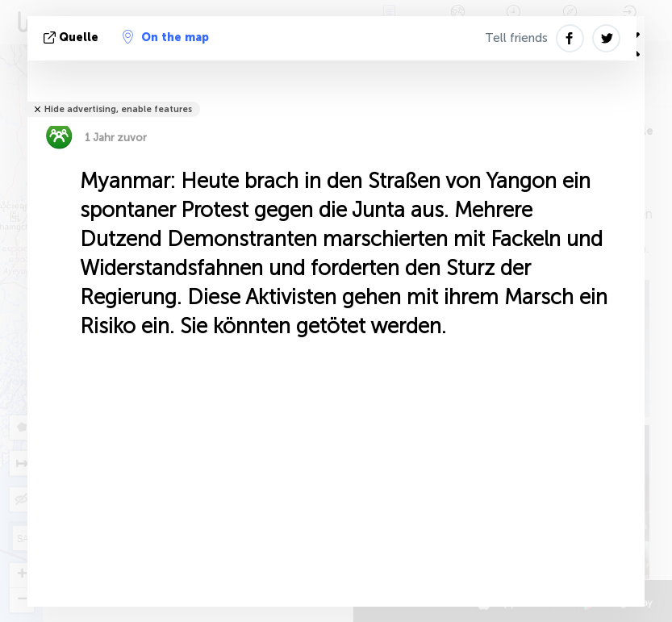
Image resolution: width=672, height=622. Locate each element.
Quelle (73, 38)
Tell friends (516, 38)
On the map (166, 37)
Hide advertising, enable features (118, 109)
